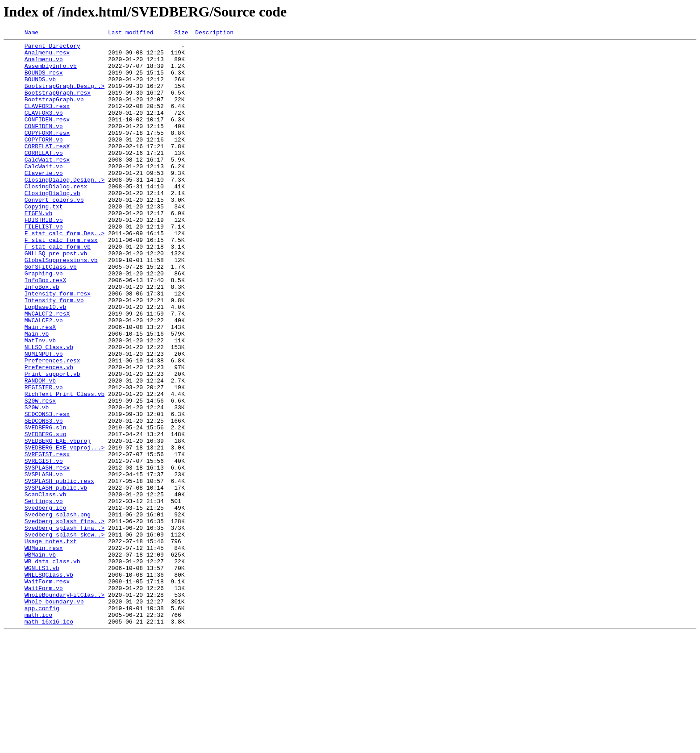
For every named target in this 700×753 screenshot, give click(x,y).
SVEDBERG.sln (46, 506)
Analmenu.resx (47, 56)
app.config (42, 723)
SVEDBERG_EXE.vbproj (58, 522)
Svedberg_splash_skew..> (65, 635)
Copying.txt (44, 241)
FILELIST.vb (44, 265)
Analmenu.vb (44, 64)
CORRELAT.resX (47, 169)
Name (31, 33)
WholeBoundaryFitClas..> (65, 707)
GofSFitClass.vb (51, 313)
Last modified (131, 33)
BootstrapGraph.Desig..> (65, 96)
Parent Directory (52, 48)
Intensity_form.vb (54, 354)
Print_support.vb (52, 442)
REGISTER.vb (44, 458)
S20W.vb (37, 482)
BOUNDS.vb (40, 88)
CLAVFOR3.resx (47, 121)
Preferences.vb (49, 434)
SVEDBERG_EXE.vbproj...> (65, 530)
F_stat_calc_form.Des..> (65, 273)
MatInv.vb (40, 402)
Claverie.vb (44, 201)
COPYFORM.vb (44, 161)
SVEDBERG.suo (46, 514)
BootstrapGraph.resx (58, 104)
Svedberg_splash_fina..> (65, 619)
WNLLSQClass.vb (49, 683)
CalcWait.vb (44, 193)
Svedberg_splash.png (58, 611)
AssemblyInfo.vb (51, 72)
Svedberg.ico (46, 603)
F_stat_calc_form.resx (61, 281)
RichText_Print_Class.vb (65, 466)
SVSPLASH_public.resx (59, 570)
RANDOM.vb (40, 450)
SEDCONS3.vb (44, 498)
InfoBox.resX (46, 329)
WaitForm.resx (47, 691)
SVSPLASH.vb (44, 562)
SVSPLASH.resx (47, 554)
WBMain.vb (40, 659)
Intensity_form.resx (58, 345)
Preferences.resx (52, 426)
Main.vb (37, 394)
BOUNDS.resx (44, 80)
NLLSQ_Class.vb (49, 410)
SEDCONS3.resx (47, 490)
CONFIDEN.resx (47, 137)
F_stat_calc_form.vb (58, 289)
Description (214, 33)
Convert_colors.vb (54, 233)
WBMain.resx (44, 651)
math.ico (38, 731)
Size (181, 33)
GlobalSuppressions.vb (61, 305)
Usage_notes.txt (51, 643)
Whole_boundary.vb (54, 715)
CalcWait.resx (47, 185)
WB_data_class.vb (52, 667)
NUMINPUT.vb (44, 418)
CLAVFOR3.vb (44, 129)
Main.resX (40, 386)
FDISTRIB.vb (44, 257)
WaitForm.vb (44, 699)
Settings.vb (44, 595)
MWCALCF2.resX (47, 370)
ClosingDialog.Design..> (65, 209)
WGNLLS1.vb (42, 675)
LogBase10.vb (46, 362)
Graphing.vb (44, 321)
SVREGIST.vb (44, 546)
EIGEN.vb (38, 249)
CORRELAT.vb (44, 177)
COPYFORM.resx (47, 153)
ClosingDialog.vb (52, 225)
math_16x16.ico (49, 739)
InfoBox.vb (42, 337)
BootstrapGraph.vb (54, 112)
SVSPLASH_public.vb (56, 578)
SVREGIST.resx (47, 538)
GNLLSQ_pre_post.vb (56, 297)
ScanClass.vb (46, 587)
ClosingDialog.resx (56, 217)
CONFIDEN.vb (44, 145)
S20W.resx (40, 474)
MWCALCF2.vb (44, 378)
